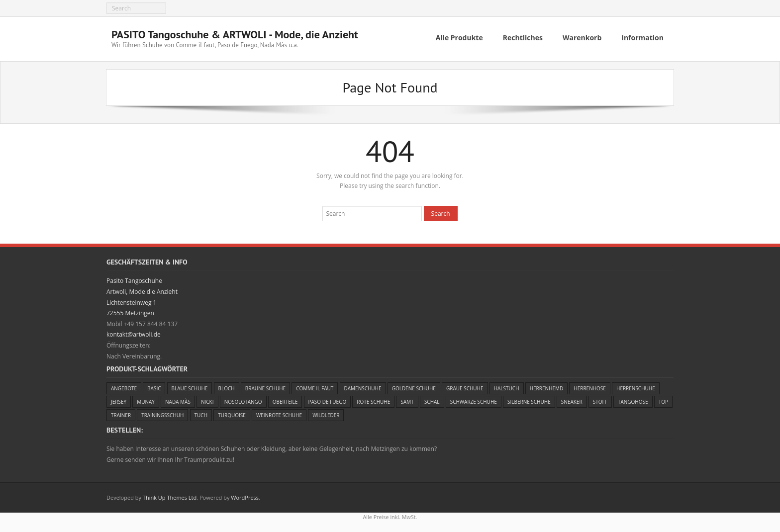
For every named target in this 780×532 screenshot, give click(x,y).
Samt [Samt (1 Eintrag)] (407, 400)
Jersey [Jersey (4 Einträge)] (119, 400)
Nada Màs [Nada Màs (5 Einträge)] (178, 400)
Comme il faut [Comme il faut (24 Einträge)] (315, 386)
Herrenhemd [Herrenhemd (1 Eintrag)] (547, 386)
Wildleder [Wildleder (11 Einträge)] (326, 413)
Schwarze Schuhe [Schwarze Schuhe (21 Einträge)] (474, 400)
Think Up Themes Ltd (170, 495)
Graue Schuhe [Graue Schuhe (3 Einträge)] (465, 386)
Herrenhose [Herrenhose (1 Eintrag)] (590, 386)
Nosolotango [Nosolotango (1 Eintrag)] (243, 400)
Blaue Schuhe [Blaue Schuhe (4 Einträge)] (190, 386)
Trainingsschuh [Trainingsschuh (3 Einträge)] (162, 413)
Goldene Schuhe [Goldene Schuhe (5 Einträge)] (414, 386)
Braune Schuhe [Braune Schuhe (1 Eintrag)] (265, 386)
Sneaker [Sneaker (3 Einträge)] (572, 400)
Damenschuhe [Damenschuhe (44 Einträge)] (363, 386)
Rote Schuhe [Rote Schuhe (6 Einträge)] (373, 400)
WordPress (245, 495)
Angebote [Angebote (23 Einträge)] (124, 386)
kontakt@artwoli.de (134, 332)
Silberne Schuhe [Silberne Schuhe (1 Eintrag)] (529, 400)
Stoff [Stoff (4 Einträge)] (600, 400)
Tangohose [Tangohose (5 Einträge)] (633, 400)
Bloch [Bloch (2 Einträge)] (227, 386)
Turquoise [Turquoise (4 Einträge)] (232, 413)
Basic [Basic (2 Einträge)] (154, 386)
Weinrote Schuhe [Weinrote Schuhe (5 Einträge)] (279, 413)
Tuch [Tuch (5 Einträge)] (201, 413)
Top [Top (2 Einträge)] (663, 400)
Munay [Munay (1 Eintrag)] (146, 400)
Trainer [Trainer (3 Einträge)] (121, 413)
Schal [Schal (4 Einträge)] (432, 400)
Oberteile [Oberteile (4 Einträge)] (285, 400)
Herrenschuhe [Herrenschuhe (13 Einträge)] (636, 386)
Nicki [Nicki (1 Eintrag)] (207, 400)
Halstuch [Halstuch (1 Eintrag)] (507, 386)
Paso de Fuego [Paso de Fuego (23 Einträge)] (328, 400)
